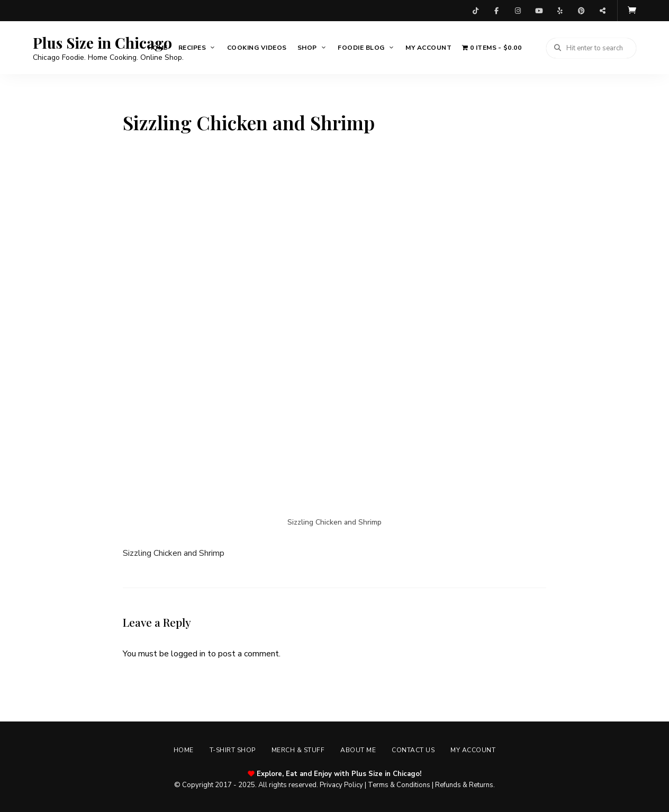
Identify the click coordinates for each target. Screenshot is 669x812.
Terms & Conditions (399, 785)
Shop (307, 48)
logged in (188, 654)
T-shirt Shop (233, 750)
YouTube (539, 11)
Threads (602, 11)
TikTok (475, 11)
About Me (358, 750)
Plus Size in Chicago (102, 43)
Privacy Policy (341, 785)
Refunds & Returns (464, 785)
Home (158, 48)
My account (428, 48)
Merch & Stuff (298, 750)
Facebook (496, 11)
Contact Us (413, 750)
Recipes (192, 48)
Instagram (518, 11)
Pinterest (581, 11)
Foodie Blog (361, 48)
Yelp (560, 11)
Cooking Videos (257, 48)
